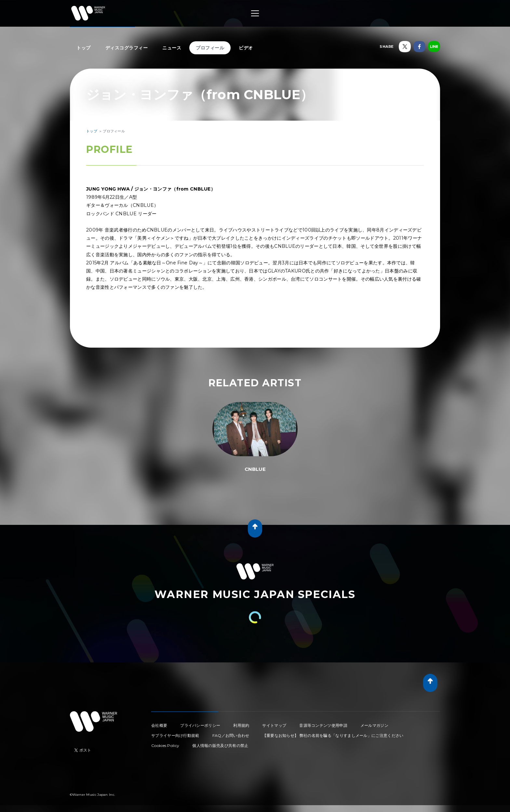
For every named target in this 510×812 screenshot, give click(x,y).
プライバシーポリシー (200, 725)
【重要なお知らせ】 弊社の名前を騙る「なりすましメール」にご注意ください (333, 735)
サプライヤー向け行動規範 (175, 735)
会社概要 (159, 725)
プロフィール (210, 48)
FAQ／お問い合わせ (231, 735)
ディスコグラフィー (127, 48)
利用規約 (241, 725)
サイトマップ (274, 725)
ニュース (172, 48)
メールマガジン (374, 725)
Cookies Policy (165, 745)
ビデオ (246, 48)
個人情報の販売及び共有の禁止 (220, 745)
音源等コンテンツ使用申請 (323, 725)
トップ (84, 48)
